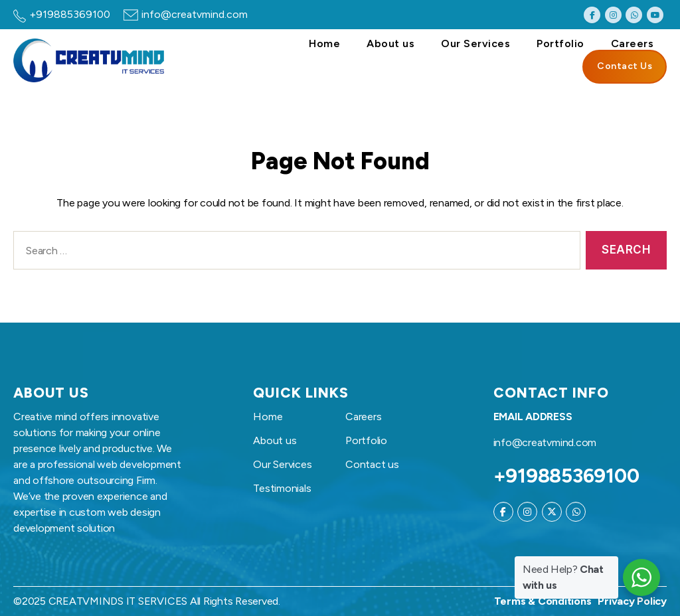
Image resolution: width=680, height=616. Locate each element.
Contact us (372, 464)
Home (324, 43)
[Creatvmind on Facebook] (592, 15)
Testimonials (282, 488)
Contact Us (625, 66)
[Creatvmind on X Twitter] (552, 512)
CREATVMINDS (86, 601)
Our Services (475, 43)
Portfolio (560, 43)
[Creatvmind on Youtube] (655, 15)
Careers (633, 43)
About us (390, 43)
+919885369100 (70, 14)
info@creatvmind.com (195, 14)
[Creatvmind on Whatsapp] (634, 15)
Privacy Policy (632, 601)
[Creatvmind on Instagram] (613, 15)
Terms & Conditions (543, 601)
